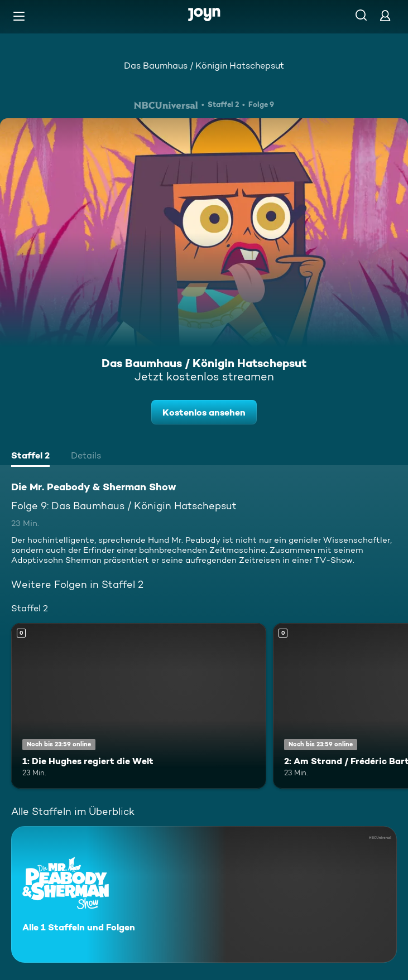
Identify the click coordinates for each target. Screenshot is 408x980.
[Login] (385, 15)
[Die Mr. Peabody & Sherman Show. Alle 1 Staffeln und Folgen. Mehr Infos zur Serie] (204, 894)
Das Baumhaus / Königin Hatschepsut (204, 66)
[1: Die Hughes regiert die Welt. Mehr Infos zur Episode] (139, 706)
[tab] (30, 457)
